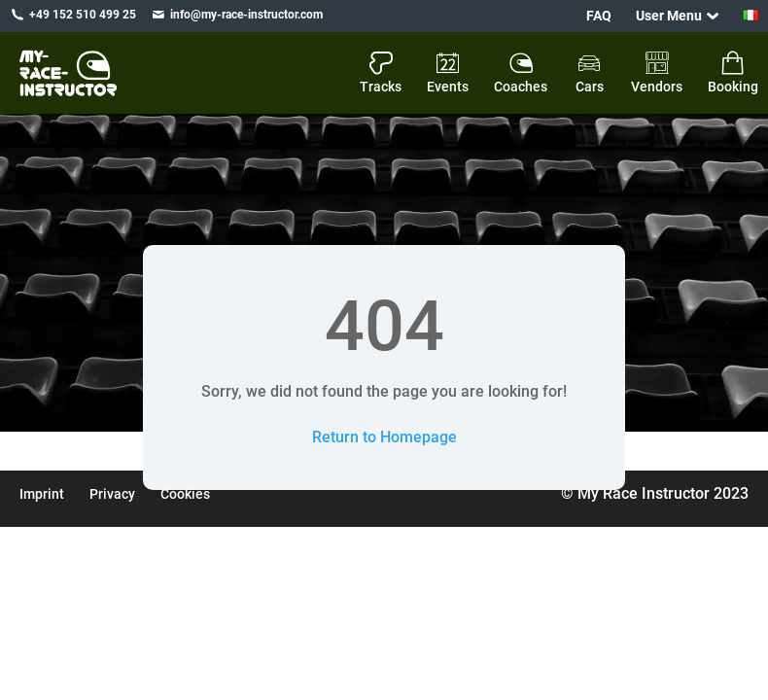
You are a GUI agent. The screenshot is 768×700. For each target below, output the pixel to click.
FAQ (599, 16)
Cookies (185, 494)
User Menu (669, 16)
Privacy (112, 494)
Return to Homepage (384, 437)
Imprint (42, 494)
